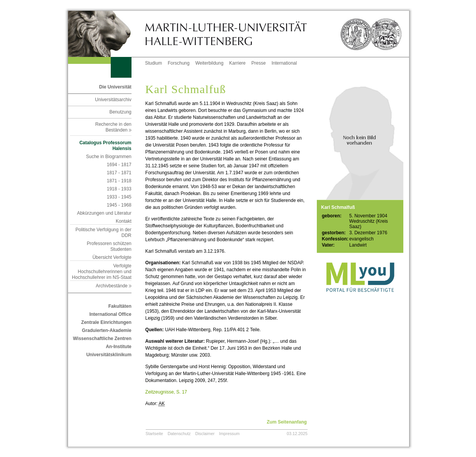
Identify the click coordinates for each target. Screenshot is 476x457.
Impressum (229, 434)
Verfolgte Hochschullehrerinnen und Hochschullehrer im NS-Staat (102, 272)
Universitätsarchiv (113, 100)
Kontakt (124, 221)
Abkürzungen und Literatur (104, 213)
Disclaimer (205, 434)
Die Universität (115, 87)
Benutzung (120, 112)
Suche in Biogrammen (109, 157)
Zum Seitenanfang (287, 422)
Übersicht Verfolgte (112, 257)
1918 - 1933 (119, 189)
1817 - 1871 (119, 173)
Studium (153, 63)
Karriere (237, 63)
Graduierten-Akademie (107, 330)
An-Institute (119, 347)
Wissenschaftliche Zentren (102, 339)
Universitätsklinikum (109, 355)
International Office (110, 314)
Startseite (155, 434)
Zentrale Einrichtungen (106, 322)
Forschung (179, 63)
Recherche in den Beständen (113, 127)
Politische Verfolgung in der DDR (103, 233)
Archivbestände (114, 286)
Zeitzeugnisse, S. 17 (166, 392)
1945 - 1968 (119, 205)
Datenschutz (179, 434)
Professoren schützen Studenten (109, 246)
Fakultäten (120, 306)
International (284, 63)
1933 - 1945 (119, 197)
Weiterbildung (209, 63)
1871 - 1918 (119, 181)
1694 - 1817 (119, 165)
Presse (259, 63)
